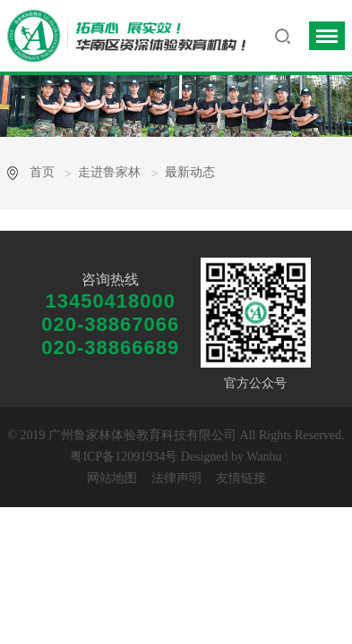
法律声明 (176, 478)
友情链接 (241, 478)
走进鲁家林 (109, 172)
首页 (42, 172)
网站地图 (112, 478)
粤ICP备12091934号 (124, 457)
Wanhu (264, 457)
